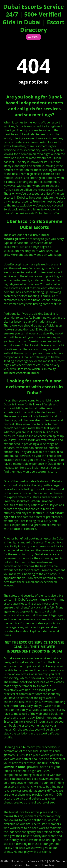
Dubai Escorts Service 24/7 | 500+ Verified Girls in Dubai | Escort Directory (33, 18)
